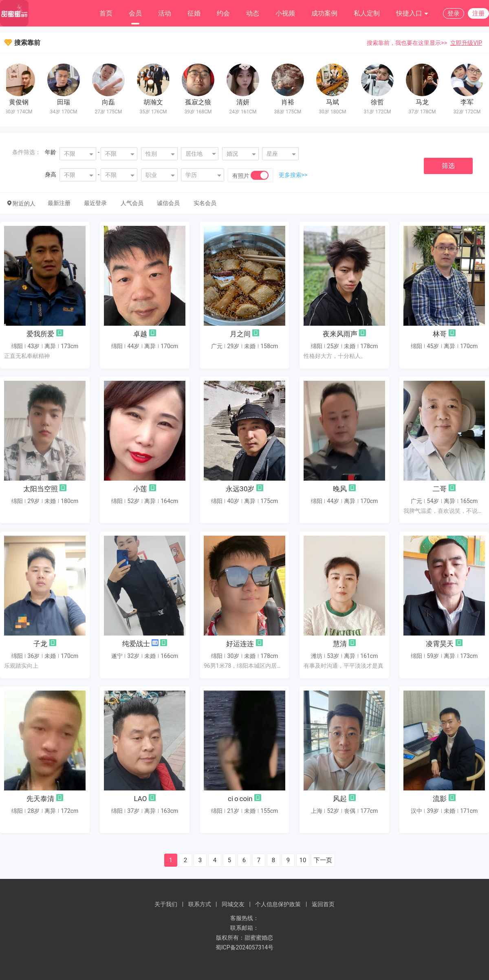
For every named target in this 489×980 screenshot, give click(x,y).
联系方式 (200, 904)
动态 (253, 13)
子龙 (40, 644)
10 (303, 860)
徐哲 (379, 102)
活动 (165, 13)
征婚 (194, 13)
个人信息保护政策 (278, 904)
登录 (454, 13)
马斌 (335, 102)
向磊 (110, 102)
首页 (106, 13)
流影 (440, 799)
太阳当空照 (41, 489)
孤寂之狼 (200, 102)
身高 (51, 174)
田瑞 (66, 102)
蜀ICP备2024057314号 (244, 947)
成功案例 (324, 13)
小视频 (285, 13)
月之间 (240, 334)
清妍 (245, 102)
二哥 (440, 489)
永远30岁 (240, 489)
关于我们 (166, 904)
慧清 (340, 644)
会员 (135, 13)
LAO (140, 799)
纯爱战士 (136, 644)
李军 (469, 102)
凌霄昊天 (440, 644)
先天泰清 (40, 799)
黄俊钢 (21, 102)
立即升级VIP (466, 43)
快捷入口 (412, 14)
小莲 (140, 489)
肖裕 (290, 102)
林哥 (440, 334)
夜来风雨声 (340, 334)
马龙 (424, 102)
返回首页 (323, 904)
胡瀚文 (155, 102)
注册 (478, 13)
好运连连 (240, 644)
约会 (223, 13)
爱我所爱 (40, 334)
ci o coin (240, 799)
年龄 (51, 152)
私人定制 (367, 13)
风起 (340, 799)
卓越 (140, 334)
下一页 (323, 860)
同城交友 (233, 904)
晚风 (340, 489)
